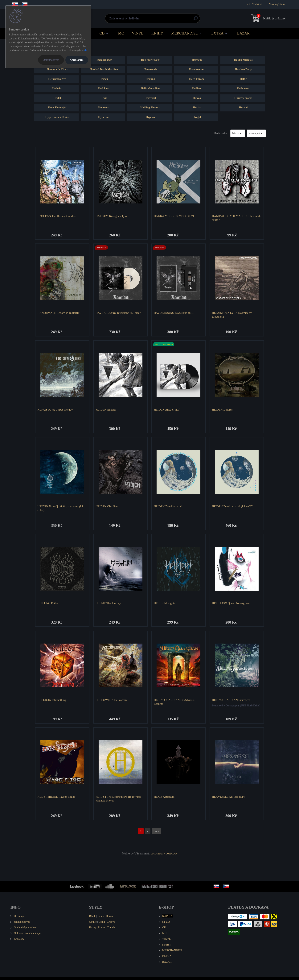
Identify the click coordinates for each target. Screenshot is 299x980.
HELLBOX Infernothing (52, 702)
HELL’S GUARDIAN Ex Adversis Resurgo (175, 704)
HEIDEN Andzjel (106, 410)
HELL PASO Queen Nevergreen (231, 605)
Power (102, 931)
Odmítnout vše (51, 60)
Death (101, 919)
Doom (109, 919)
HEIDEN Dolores (223, 410)
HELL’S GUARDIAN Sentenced (232, 702)
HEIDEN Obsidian (107, 508)
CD (102, 33)
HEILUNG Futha (48, 605)
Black (92, 919)
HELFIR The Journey (109, 605)
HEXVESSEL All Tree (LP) (229, 799)
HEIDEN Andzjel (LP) (168, 410)
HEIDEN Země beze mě (168, 508)
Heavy (93, 931)
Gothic (93, 925)
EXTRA (217, 33)
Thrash (111, 931)
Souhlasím (77, 60)
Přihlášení (257, 4)
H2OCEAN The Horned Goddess (57, 216)
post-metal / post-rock (164, 857)
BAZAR (243, 33)
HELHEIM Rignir (165, 605)
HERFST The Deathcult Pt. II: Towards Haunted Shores (119, 801)
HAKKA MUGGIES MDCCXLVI (174, 216)
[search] (196, 20)
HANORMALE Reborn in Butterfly (59, 313)
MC (121, 33)
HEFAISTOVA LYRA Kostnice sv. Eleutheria (233, 315)
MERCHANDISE (184, 33)
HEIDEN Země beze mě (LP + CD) (233, 508)
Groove (111, 925)
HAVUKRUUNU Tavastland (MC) (175, 313)
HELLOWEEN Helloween (112, 702)
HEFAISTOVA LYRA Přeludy (56, 410)
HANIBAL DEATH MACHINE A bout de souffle (235, 218)
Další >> (156, 834)
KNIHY (157, 33)
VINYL (138, 33)
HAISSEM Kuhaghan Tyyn (112, 216)
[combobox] (238, 133)
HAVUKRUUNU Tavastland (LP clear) (119, 313)
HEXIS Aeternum (165, 799)
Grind (102, 925)
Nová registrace (277, 4)
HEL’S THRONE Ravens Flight (57, 799)
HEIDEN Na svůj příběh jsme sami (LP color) (61, 510)
